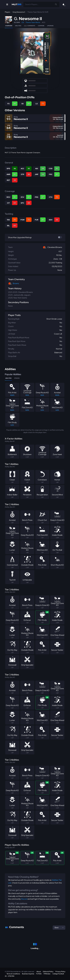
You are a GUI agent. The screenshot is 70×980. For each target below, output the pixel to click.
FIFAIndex (47, 974)
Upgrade (50, 26)
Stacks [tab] (17, 378)
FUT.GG (39, 974)
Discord (24, 899)
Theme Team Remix (33, 22)
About (39, 972)
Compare (41, 26)
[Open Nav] (7, 4)
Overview (9, 26)
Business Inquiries (28, 974)
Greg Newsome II (19, 12)
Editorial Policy (48, 972)
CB (23, 22)
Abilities (18, 26)
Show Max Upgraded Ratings (20, 237)
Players (7, 12)
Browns (16, 283)
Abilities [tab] (8, 378)
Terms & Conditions (13, 974)
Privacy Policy (60, 972)
